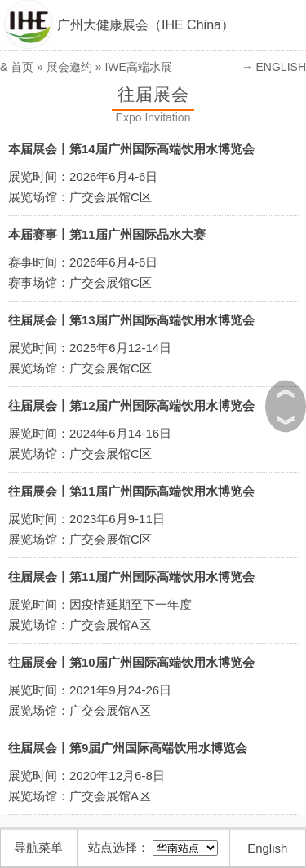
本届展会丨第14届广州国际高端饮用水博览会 (131, 149)
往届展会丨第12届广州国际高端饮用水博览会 (131, 405)
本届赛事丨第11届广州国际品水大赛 (107, 234)
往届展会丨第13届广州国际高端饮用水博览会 (131, 320)
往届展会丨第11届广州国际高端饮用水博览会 (131, 491)
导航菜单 (38, 847)
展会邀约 (69, 67)
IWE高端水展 (138, 67)
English (267, 848)
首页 (22, 67)
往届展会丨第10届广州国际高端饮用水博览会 (131, 662)
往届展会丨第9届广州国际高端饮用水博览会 (128, 748)
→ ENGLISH (274, 67)
